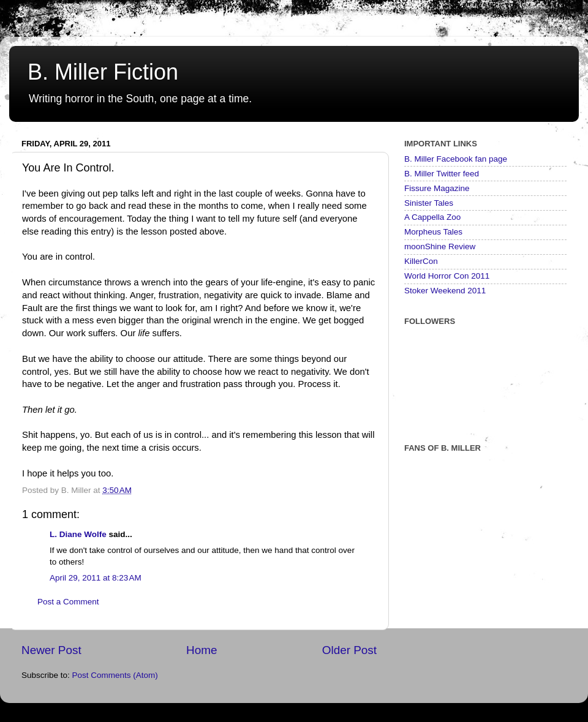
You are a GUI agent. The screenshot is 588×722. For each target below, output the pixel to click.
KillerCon (421, 261)
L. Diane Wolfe (78, 534)
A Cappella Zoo (432, 217)
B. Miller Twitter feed (442, 174)
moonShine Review (440, 246)
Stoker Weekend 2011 (445, 291)
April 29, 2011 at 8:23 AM (96, 578)
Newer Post (51, 650)
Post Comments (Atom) (115, 675)
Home (202, 650)
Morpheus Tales (433, 232)
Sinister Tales (429, 203)
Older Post (349, 650)
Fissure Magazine (437, 188)
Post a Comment (68, 602)
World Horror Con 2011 (447, 276)
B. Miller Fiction (103, 72)
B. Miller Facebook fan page (456, 159)
